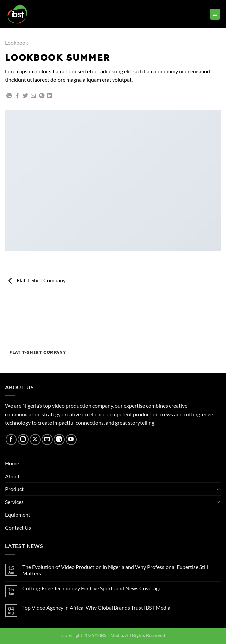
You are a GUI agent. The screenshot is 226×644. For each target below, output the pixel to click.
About (12, 476)
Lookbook (16, 42)
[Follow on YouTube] (71, 439)
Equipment (18, 515)
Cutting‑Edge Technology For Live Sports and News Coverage (92, 588)
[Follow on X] (35, 439)
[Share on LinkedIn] (50, 96)
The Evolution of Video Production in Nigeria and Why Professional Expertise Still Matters (115, 570)
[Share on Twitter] (25, 96)
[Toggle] (218, 489)
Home (12, 463)
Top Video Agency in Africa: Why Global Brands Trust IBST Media (96, 608)
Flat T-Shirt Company (37, 280)
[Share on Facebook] (17, 96)
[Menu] (215, 14)
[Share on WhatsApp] (9, 96)
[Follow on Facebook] (11, 439)
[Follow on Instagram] (23, 439)
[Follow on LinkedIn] (59, 439)
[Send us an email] (47, 439)
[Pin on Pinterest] (42, 96)
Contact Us (18, 527)
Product (14, 489)
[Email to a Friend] (33, 96)
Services (14, 502)
